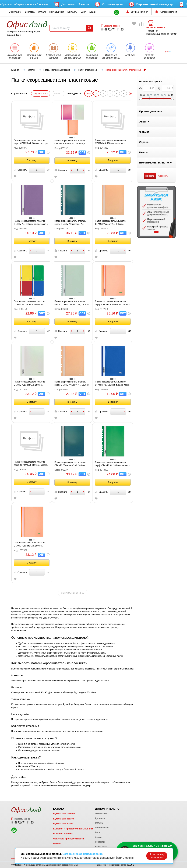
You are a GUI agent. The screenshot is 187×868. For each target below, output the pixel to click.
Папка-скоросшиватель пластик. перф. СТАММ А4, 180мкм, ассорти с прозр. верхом (73, 464)
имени (100, 94)
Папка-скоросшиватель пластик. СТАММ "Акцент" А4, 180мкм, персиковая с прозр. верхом (153, 223)
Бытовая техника (63, 834)
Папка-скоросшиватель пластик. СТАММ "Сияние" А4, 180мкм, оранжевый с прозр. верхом (71, 544)
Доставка (30, 12)
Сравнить (62, 170)
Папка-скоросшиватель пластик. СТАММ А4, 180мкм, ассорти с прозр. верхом (153, 142)
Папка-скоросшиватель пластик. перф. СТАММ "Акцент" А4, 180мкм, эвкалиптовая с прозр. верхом (114, 303)
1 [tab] (31, 232)
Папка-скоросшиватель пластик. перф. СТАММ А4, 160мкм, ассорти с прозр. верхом (73, 142)
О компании (15, 12)
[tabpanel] (31, 212)
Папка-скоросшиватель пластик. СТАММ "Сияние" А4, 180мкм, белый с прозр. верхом (71, 384)
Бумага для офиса (64, 819)
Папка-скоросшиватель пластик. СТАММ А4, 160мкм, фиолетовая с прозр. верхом (73, 223)
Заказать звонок (110, 26)
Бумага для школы (64, 824)
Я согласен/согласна (157, 856)
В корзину (74, 160)
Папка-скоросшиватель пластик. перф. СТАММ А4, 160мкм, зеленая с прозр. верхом (154, 464)
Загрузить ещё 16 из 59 (115, 593)
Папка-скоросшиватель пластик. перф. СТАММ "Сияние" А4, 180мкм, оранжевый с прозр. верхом (155, 303)
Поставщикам (57, 12)
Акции (92, 12)
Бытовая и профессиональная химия (74, 829)
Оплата (42, 12)
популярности (82, 94)
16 (130, 94)
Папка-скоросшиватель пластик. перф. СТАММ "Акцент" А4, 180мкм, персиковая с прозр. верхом (114, 384)
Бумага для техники (64, 814)
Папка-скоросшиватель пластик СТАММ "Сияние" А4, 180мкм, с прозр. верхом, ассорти (112, 142)
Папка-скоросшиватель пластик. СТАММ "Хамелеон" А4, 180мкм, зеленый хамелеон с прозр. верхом (114, 464)
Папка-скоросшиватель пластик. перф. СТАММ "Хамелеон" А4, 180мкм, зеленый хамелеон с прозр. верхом (114, 223)
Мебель (57, 844)
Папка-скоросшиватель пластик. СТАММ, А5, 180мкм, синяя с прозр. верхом (154, 384)
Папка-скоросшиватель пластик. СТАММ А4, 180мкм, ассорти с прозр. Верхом (71, 303)
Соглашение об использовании (83, 854)
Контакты (72, 12)
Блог (83, 12)
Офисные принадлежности (68, 839)
